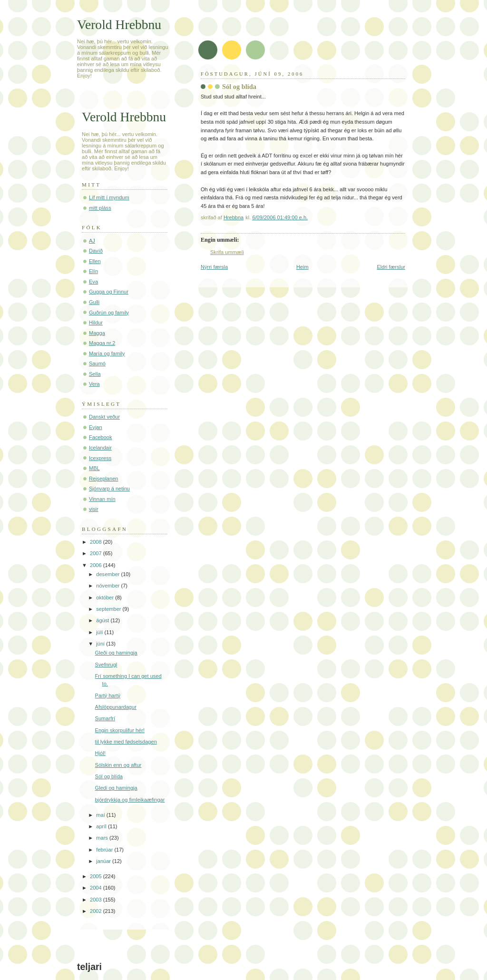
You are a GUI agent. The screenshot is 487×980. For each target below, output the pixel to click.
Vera (94, 384)
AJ (92, 241)
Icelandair (100, 448)
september (109, 609)
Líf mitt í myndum (109, 197)
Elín (93, 271)
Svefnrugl (106, 665)
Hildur (96, 323)
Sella (95, 374)
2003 (97, 900)
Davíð (96, 251)
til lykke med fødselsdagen (126, 742)
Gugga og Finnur (109, 292)
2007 (97, 553)
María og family (107, 353)
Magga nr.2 (102, 343)
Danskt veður (104, 417)
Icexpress (100, 458)
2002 (97, 911)
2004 (97, 888)
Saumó (97, 363)
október (106, 598)
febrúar (105, 850)
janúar (104, 861)
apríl (102, 826)
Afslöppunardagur (116, 707)
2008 (97, 542)
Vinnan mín (102, 499)
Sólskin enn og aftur (118, 765)
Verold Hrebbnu (119, 24)
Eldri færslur (391, 267)
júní (101, 644)
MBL (94, 468)
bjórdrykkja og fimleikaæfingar (130, 800)
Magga (97, 333)
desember (108, 574)
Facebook (101, 437)
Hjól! (100, 753)
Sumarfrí (105, 718)
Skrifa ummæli (227, 252)
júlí (100, 632)
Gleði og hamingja (116, 653)
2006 (97, 565)
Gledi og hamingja (116, 788)
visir (94, 509)
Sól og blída (109, 776)
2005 (97, 876)
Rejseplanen (103, 479)
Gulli (94, 302)
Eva (93, 282)
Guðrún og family (109, 313)
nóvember (108, 586)
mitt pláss (100, 208)
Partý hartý (108, 696)
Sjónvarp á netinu (109, 489)
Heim (302, 267)
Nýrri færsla (214, 267)
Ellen (95, 261)
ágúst (103, 620)
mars (103, 838)
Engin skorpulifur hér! (120, 730)
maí (101, 815)
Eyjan (96, 427)
